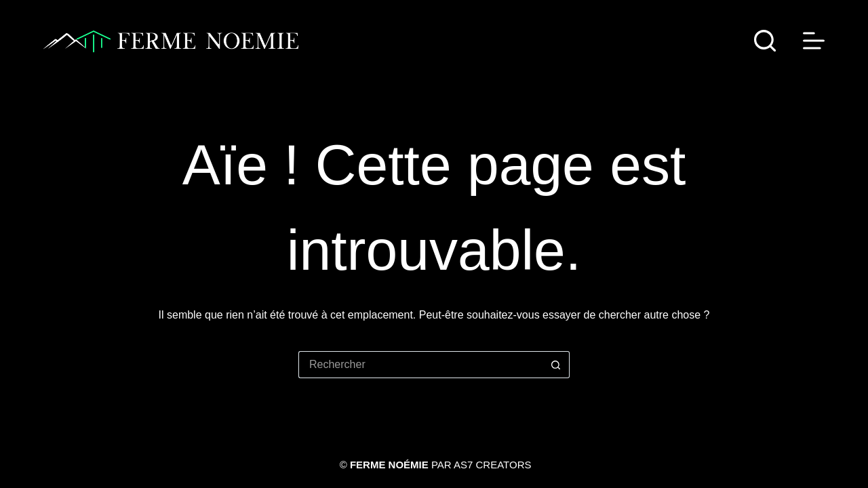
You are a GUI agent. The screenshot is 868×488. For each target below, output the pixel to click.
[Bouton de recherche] (556, 365)
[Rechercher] (765, 41)
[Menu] (814, 41)
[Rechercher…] (420, 365)
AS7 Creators (492, 465)
